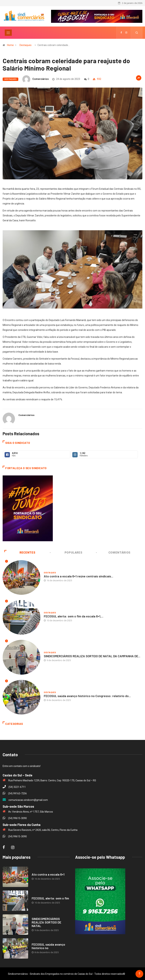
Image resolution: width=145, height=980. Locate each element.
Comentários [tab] (113, 552)
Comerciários (41, 79)
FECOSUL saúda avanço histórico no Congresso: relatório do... (87, 696)
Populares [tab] (66, 552)
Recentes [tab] (20, 552)
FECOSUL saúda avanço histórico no (48, 946)
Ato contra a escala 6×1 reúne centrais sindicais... (78, 576)
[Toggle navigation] (8, 32)
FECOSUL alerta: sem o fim (50, 898)
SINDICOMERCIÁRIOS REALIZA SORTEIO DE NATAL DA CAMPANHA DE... (92, 656)
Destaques (26, 45)
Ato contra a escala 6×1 (48, 874)
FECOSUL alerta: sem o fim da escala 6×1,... (74, 616)
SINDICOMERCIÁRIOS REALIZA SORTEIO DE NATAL (46, 922)
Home (10, 45)
